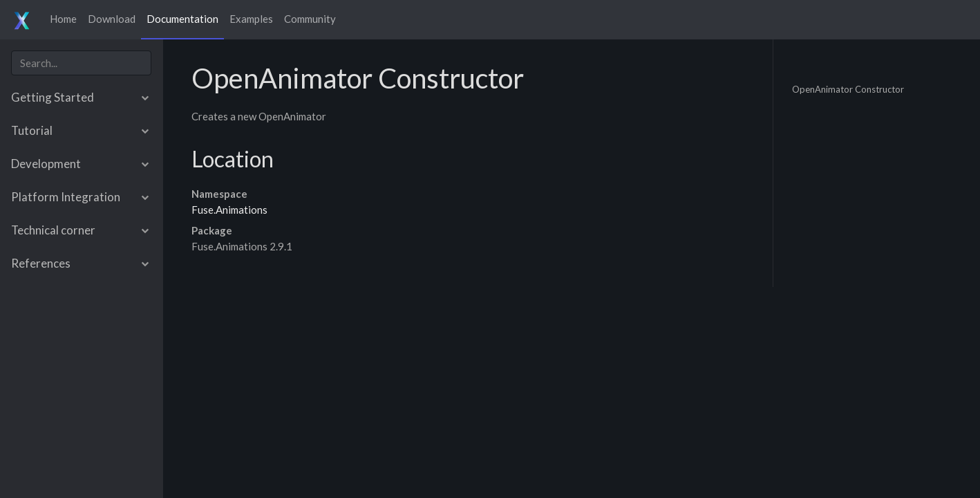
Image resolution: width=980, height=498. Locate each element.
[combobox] (81, 63)
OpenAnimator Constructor (848, 89)
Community (310, 19)
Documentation (182, 19)
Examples (251, 19)
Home (63, 19)
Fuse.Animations (229, 210)
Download (112, 19)
